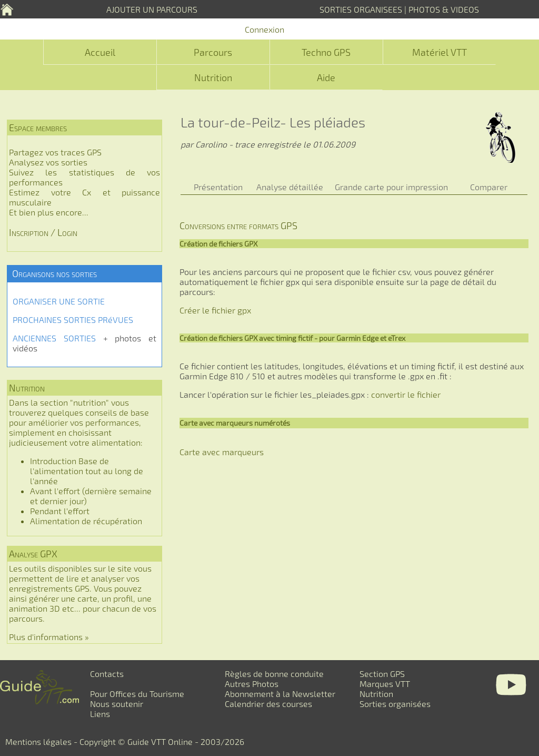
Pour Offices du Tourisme (137, 694)
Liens (100, 714)
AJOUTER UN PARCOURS (152, 9)
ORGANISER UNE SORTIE (59, 301)
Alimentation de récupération (86, 521)
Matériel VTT (440, 52)
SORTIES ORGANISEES (361, 9)
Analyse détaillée (290, 187)
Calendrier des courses (268, 704)
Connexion (264, 29)
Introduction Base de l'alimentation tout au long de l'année (87, 471)
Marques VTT (385, 684)
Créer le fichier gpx (215, 310)
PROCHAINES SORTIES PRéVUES (73, 320)
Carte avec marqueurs (222, 452)
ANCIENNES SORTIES (54, 338)
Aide (326, 77)
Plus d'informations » (49, 637)
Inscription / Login (43, 232)
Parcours (213, 52)
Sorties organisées (395, 704)
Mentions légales (38, 742)
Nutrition (213, 77)
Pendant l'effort (60, 511)
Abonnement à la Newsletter (280, 694)
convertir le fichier (406, 394)
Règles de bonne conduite (274, 674)
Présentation (218, 187)
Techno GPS (326, 52)
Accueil (100, 52)
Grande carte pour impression (391, 187)
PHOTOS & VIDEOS (444, 9)
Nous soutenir (117, 704)
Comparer (489, 187)
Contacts (107, 674)
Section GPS (382, 674)
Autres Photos (252, 684)
